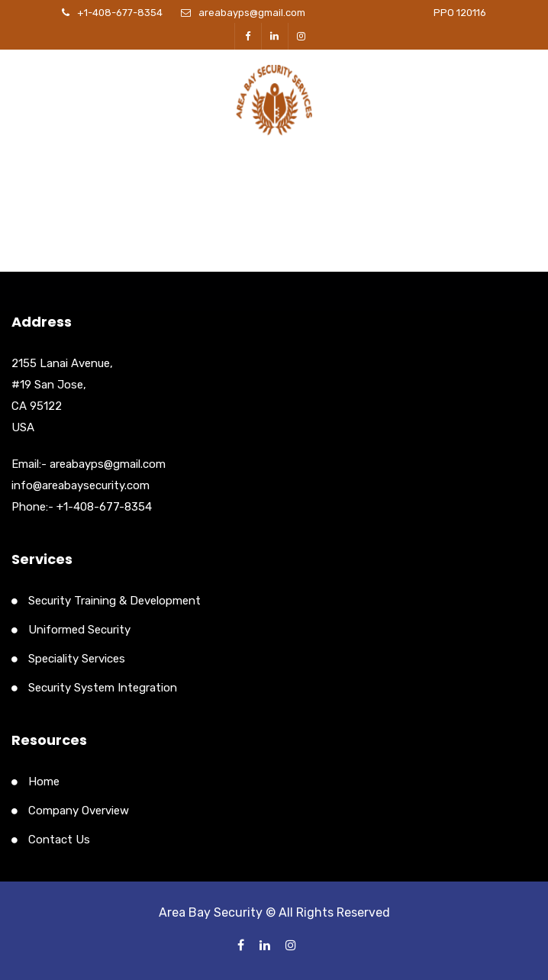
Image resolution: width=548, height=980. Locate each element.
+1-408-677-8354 (120, 13)
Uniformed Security (79, 630)
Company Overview (79, 811)
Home (44, 782)
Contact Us (59, 840)
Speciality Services (77, 659)
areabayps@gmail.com (252, 13)
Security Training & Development (114, 601)
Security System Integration (103, 688)
